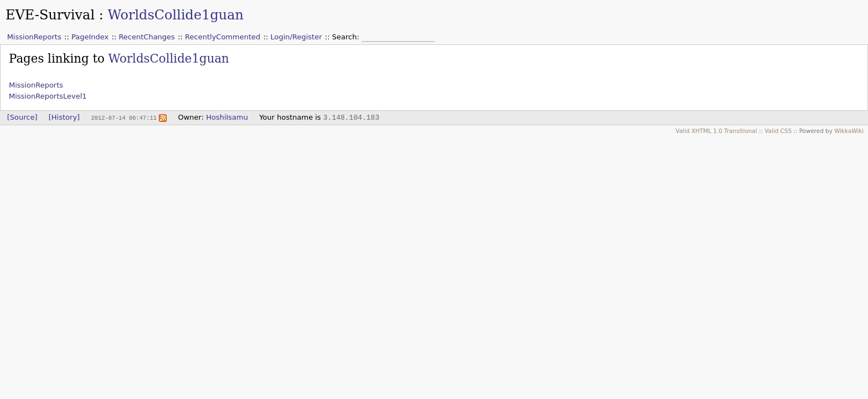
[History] (64, 117)
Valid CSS (778, 131)
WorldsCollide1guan (175, 15)
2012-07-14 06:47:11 (123, 117)
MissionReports (34, 37)
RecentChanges (146, 37)
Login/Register (296, 37)
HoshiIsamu (227, 117)
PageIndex (90, 37)
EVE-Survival (50, 15)
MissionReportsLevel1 (48, 96)
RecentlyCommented (223, 37)
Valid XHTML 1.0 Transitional (717, 131)
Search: (347, 37)
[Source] (22, 117)
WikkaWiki (849, 131)
